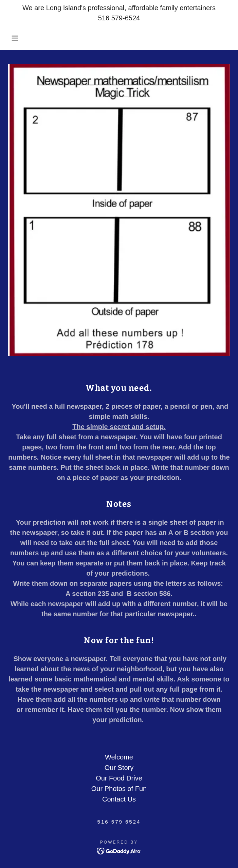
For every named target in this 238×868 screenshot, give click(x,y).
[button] (16, 38)
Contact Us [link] (119, 799)
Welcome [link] (119, 757)
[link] (119, 850)
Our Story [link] (119, 768)
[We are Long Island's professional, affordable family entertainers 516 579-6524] (119, 13)
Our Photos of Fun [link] (119, 789)
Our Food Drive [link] (119, 778)
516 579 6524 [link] (119, 822)
